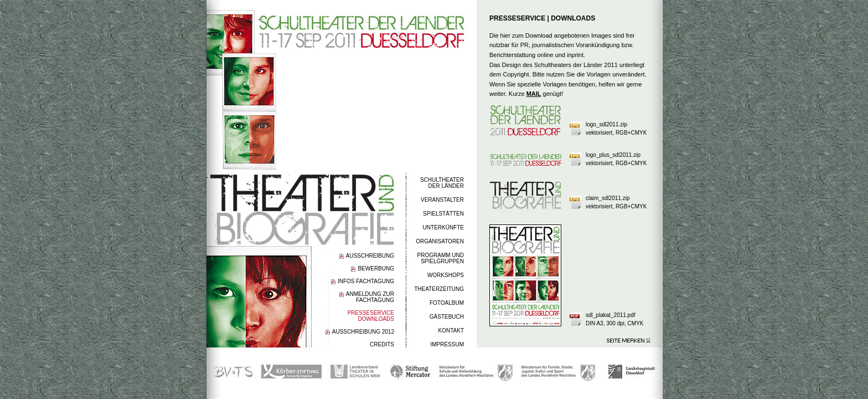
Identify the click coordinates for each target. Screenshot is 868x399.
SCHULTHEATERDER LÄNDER (442, 183)
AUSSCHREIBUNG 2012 (363, 332)
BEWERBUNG (376, 268)
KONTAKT (451, 331)
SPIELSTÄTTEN (443, 214)
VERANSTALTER (442, 200)
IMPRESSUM (447, 344)
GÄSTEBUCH (447, 317)
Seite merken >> (628, 341)
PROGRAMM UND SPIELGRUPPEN (441, 258)
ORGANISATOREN (440, 241)
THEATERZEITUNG (439, 289)
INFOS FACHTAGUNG (366, 281)
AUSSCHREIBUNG (370, 256)
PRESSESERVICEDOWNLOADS (371, 316)
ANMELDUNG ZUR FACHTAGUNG (370, 297)
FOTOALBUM (447, 303)
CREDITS (382, 344)
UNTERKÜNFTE (443, 227)
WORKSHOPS (446, 275)
